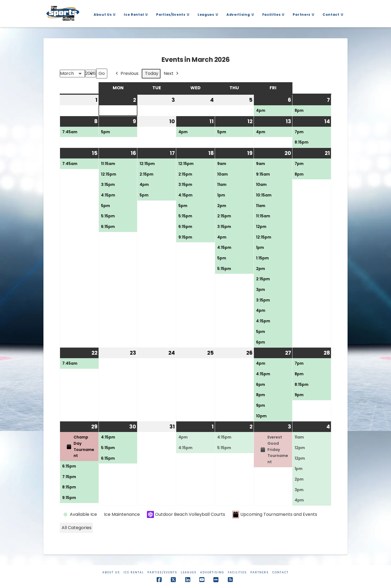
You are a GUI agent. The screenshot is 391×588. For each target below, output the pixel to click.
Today (152, 73)
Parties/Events (162, 572)
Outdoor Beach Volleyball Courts (186, 514)
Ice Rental (134, 572)
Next (172, 74)
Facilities (237, 572)
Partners (260, 572)
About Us (111, 572)
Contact (280, 572)
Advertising (212, 572)
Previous (127, 74)
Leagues (189, 572)
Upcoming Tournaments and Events (275, 515)
